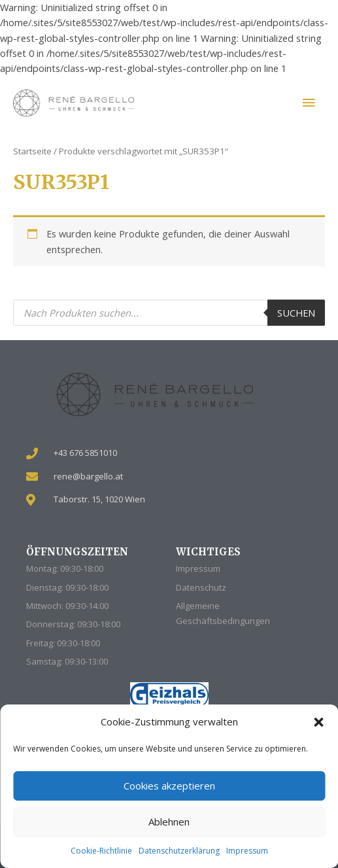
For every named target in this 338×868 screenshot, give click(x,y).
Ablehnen (169, 822)
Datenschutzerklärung (179, 851)
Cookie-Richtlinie (101, 851)
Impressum (247, 851)
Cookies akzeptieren (169, 786)
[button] (318, 722)
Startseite (32, 151)
